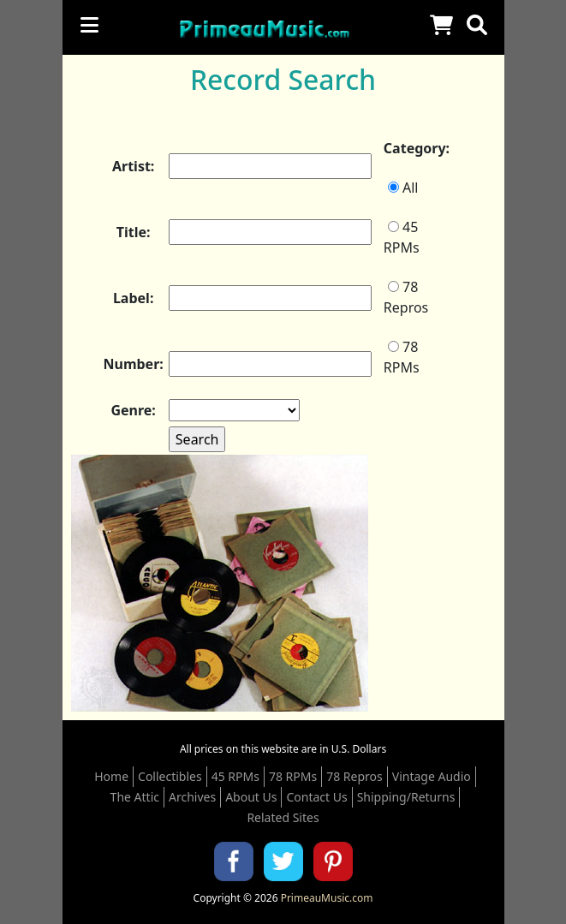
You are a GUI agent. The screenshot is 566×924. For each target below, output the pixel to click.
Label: (133, 298)
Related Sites (283, 817)
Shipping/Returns (406, 797)
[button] (477, 25)
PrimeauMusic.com (327, 898)
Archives (192, 797)
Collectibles (170, 776)
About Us (251, 797)
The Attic (135, 797)
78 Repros (406, 297)
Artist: (133, 166)
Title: (134, 232)
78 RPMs (402, 357)
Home (111, 776)
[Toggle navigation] (89, 25)
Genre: (133, 410)
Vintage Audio (432, 776)
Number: (134, 364)
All (403, 188)
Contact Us (316, 797)
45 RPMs (402, 237)
